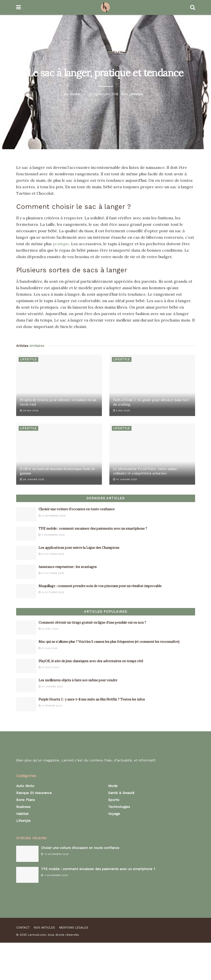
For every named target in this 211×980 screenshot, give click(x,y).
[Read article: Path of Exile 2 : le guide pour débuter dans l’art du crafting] (152, 385)
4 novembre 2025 (52, 535)
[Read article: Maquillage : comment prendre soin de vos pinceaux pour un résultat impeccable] (26, 591)
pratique (61, 244)
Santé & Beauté (121, 793)
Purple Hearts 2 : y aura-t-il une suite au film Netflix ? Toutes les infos (92, 699)
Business (23, 807)
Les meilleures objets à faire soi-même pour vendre (78, 680)
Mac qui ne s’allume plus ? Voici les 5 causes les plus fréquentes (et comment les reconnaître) (109, 642)
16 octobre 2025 (51, 592)
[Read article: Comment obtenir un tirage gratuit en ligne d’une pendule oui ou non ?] (26, 628)
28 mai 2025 (29, 410)
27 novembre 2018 (104, 94)
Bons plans (25, 800)
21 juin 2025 (48, 648)
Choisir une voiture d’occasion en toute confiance (77, 509)
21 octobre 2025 (51, 573)
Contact (23, 928)
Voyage (114, 814)
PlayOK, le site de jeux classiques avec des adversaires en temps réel (91, 661)
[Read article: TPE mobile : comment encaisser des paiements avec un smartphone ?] (26, 534)
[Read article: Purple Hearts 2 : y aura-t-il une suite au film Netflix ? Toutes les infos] (26, 704)
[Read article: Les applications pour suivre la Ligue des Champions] (26, 553)
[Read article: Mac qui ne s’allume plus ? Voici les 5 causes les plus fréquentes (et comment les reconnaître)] (26, 647)
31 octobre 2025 (51, 554)
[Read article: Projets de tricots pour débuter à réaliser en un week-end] (59, 385)
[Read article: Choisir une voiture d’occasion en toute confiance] (26, 514)
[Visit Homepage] (105, 7)
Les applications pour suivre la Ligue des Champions (79, 548)
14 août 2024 (49, 667)
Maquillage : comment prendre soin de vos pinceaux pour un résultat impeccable (100, 586)
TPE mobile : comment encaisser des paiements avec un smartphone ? (93, 529)
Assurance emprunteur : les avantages (68, 567)
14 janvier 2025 (125, 479)
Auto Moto (25, 786)
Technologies (119, 807)
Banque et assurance (34, 793)
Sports (114, 800)
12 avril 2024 (49, 629)
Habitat (22, 814)
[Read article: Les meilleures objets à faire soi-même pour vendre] (26, 685)
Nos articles (44, 928)
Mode (113, 786)
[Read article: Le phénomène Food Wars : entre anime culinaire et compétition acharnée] (152, 454)
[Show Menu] (19, 7)
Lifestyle (136, 94)
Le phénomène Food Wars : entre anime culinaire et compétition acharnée (145, 471)
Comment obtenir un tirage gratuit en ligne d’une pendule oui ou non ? (92, 623)
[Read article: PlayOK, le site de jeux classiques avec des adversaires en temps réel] (26, 666)
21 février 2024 (50, 706)
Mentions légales (74, 928)
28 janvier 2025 (32, 479)
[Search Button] (193, 7)
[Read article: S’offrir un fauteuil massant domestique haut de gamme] (59, 454)
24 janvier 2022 (51, 686)
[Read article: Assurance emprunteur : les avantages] (26, 572)
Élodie (75, 94)
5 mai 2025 (122, 410)
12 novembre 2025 (52, 516)
